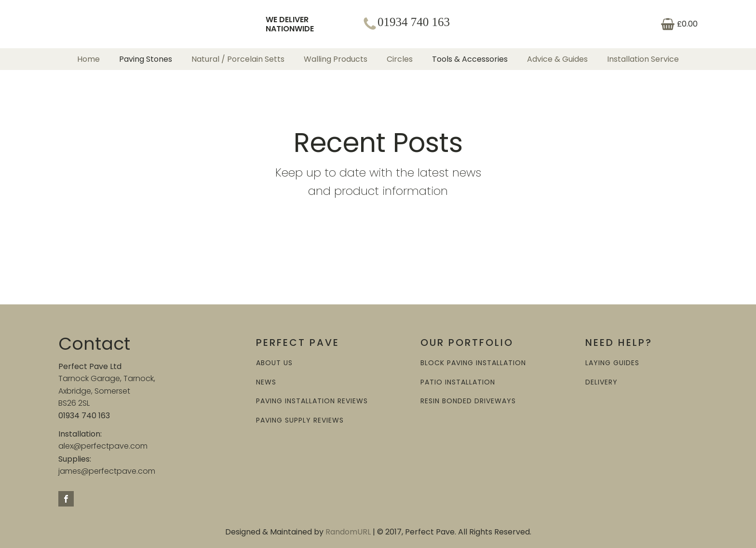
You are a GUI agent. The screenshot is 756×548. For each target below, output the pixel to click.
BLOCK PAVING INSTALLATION (473, 363)
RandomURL (348, 532)
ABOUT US (274, 363)
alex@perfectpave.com (103, 446)
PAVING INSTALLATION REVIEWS (312, 401)
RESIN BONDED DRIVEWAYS (468, 401)
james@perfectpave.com (107, 471)
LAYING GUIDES (612, 363)
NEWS (266, 382)
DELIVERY (601, 382)
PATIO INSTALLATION (458, 382)
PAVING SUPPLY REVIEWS (300, 420)
